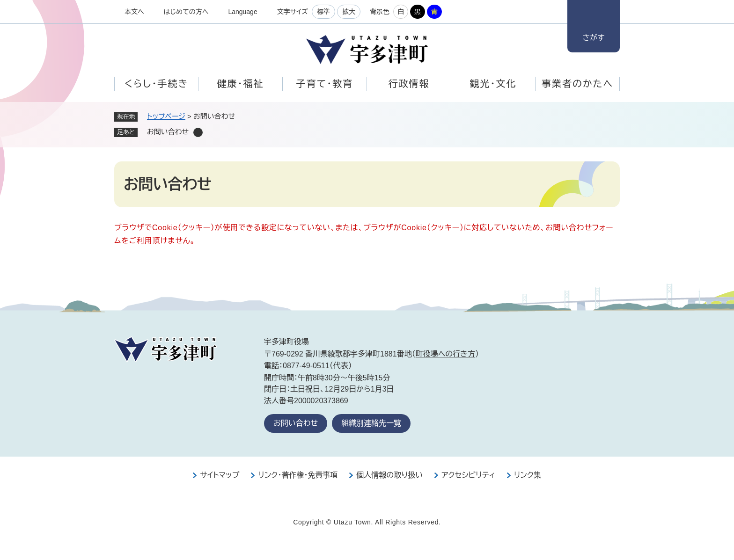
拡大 (349, 12)
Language (242, 12)
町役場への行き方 (445, 354)
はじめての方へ (186, 12)
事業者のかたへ (577, 84)
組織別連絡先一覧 (371, 423)
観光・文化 (493, 84)
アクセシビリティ (468, 475)
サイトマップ (220, 475)
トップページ (166, 116)
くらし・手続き (156, 84)
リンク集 (528, 475)
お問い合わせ (296, 423)
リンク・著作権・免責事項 (298, 475)
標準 (323, 12)
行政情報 (409, 84)
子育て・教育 (325, 84)
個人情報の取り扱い (389, 475)
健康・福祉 (241, 84)
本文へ (134, 12)
